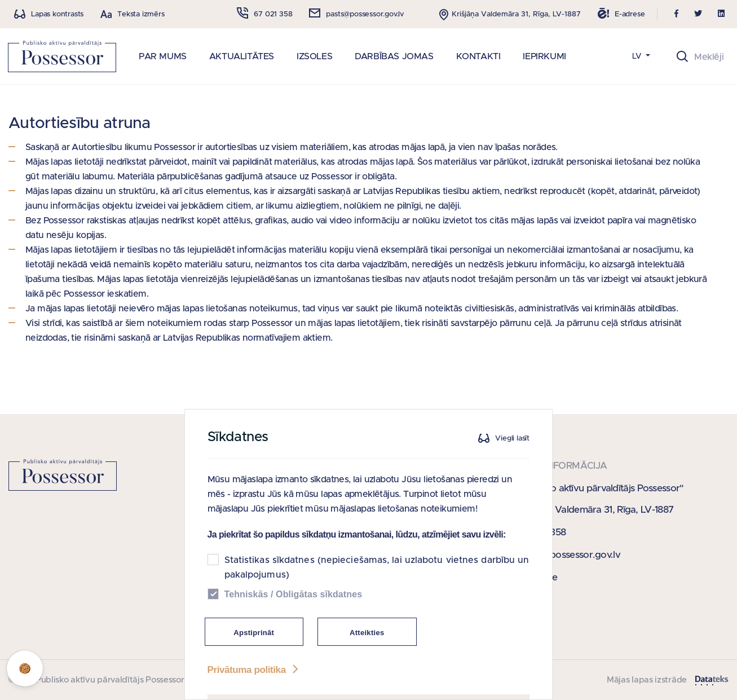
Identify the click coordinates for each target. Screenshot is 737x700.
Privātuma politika (254, 681)
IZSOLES (314, 56)
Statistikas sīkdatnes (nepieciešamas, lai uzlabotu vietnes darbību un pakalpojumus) (377, 579)
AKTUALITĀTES (242, 56)
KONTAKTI (478, 56)
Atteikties (367, 644)
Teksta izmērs (141, 14)
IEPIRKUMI (544, 56)
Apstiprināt (254, 644)
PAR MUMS (163, 56)
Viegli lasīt (513, 449)
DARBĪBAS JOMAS (394, 56)
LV (638, 56)
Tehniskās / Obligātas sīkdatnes (294, 606)
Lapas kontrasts (57, 14)
